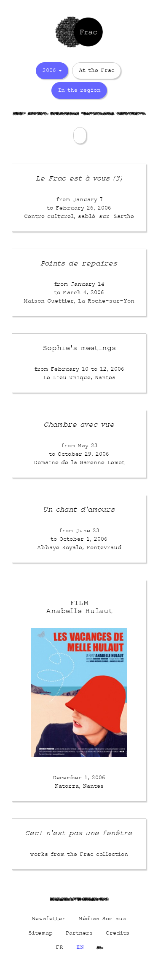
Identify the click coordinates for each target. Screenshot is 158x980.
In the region (79, 90)
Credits (118, 933)
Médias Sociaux (102, 919)
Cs (100, 947)
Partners (79, 933)
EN (80, 947)
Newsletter (48, 919)
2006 (52, 71)
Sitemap (40, 933)
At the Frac (96, 71)
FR (59, 947)
